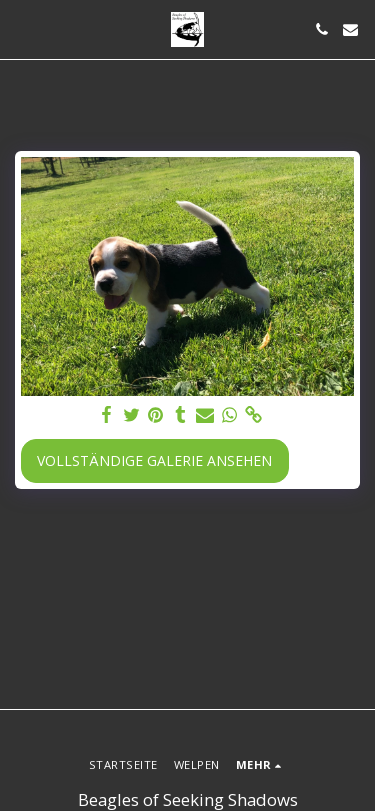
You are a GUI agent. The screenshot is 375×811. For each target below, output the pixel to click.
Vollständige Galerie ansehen (154, 460)
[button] (22, 28)
